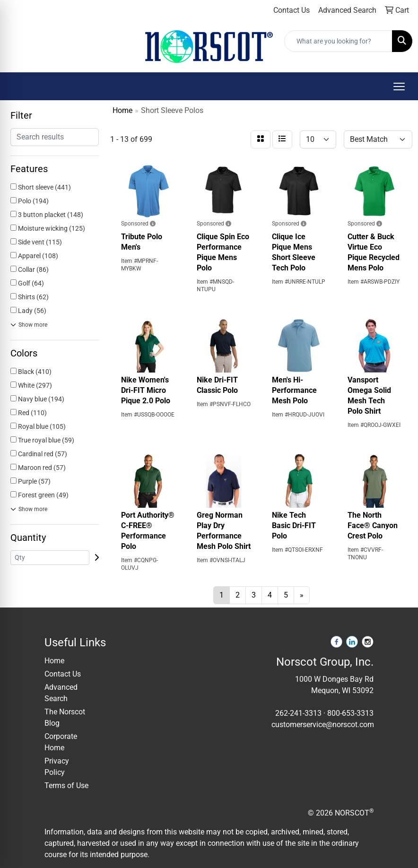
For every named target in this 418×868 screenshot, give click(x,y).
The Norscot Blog (65, 717)
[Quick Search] (338, 41)
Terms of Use (66, 786)
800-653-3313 (350, 713)
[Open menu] (399, 87)
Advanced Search (61, 693)
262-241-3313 (298, 713)
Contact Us (63, 674)
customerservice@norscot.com (323, 725)
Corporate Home (61, 742)
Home (54, 661)
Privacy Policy (57, 767)
